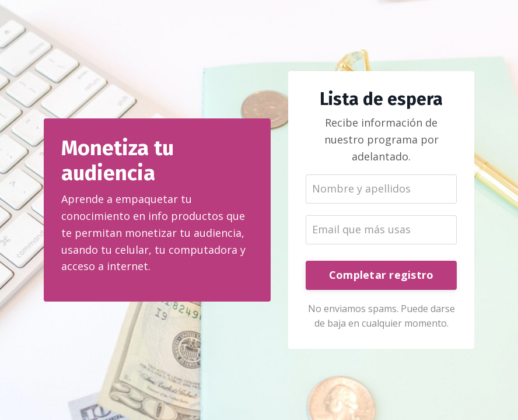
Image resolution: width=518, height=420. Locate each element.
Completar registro (381, 275)
